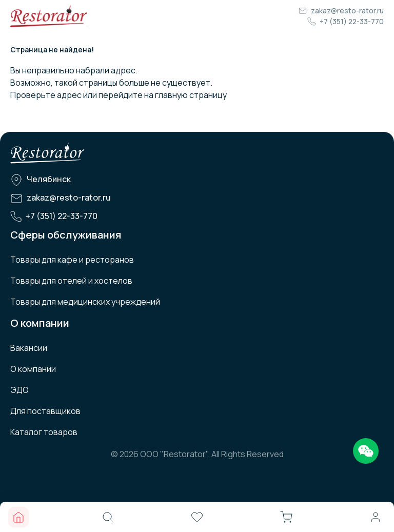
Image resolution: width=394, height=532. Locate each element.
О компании (33, 369)
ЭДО (19, 390)
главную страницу (191, 95)
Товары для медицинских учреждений (85, 302)
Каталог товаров (44, 432)
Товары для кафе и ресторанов (72, 260)
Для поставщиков (45, 411)
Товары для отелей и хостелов (71, 281)
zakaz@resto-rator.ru (347, 11)
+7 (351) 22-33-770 (352, 21)
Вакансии (29, 348)
